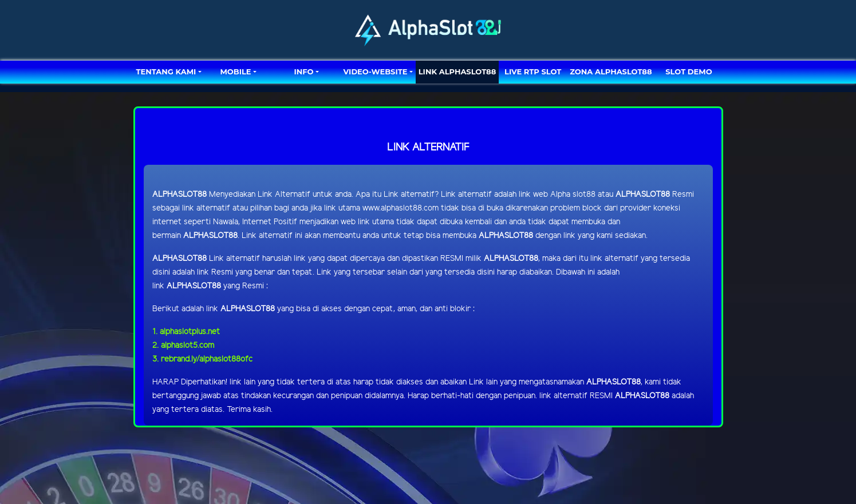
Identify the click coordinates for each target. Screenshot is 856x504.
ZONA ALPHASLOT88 (611, 72)
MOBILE (235, 72)
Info (303, 72)
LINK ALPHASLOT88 (457, 72)
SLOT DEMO (689, 72)
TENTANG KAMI (166, 72)
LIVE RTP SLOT (533, 72)
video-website (376, 72)
